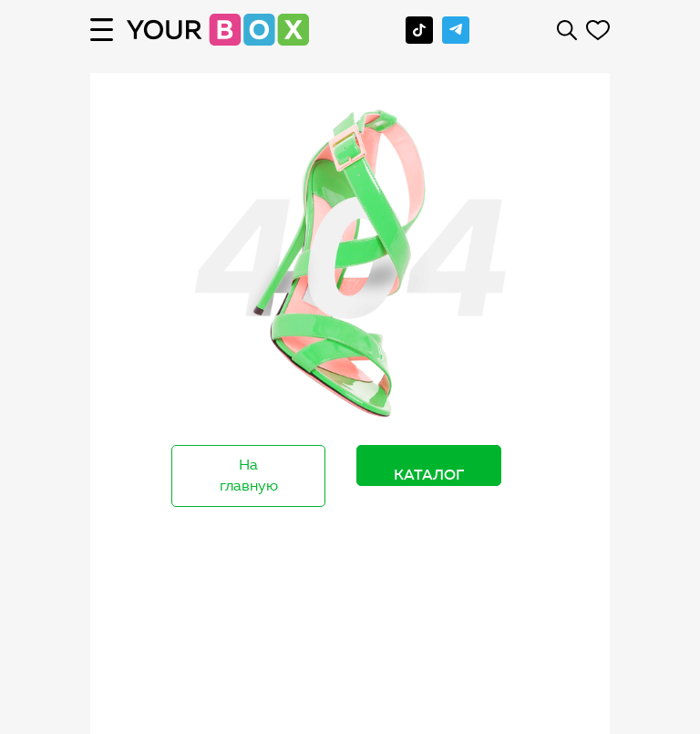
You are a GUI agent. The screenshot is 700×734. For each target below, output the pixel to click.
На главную (249, 475)
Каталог (429, 474)
